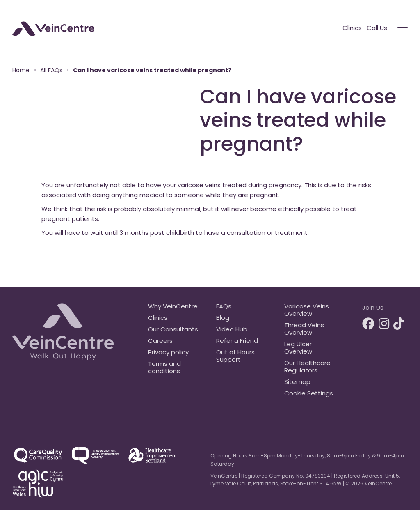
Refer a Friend (237, 341)
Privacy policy (168, 353)
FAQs (224, 307)
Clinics (352, 29)
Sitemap (297, 382)
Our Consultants (173, 330)
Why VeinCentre (173, 307)
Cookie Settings (309, 394)
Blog (223, 318)
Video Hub (232, 330)
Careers (160, 341)
